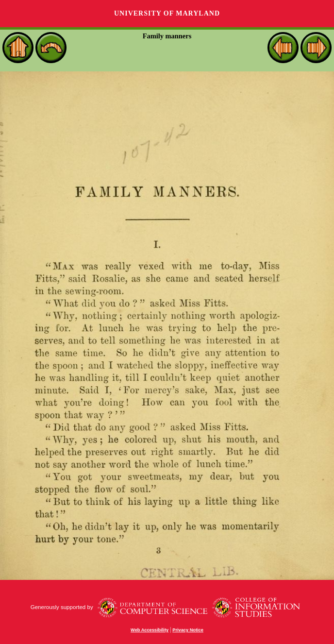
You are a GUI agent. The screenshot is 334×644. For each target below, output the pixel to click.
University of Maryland (167, 13)
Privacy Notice (188, 630)
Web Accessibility (150, 630)
